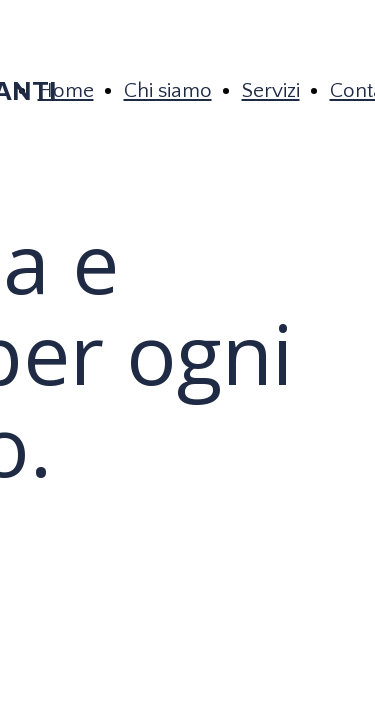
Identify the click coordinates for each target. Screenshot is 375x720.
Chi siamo (168, 90)
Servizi (271, 90)
